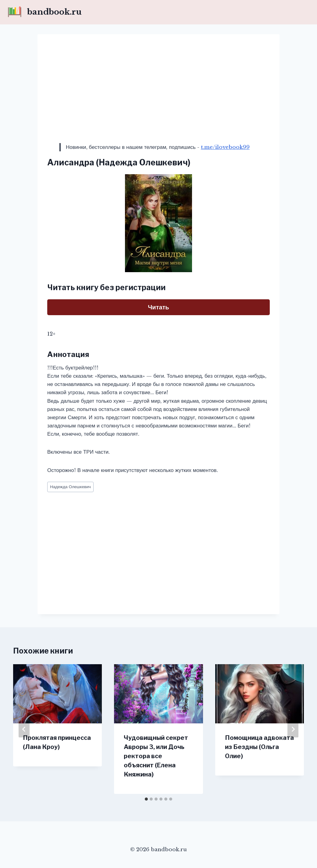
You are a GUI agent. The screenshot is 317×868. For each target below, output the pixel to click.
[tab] (146, 799)
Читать (158, 307)
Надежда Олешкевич (70, 487)
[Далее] (293, 729)
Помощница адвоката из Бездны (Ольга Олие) (259, 747)
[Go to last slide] (24, 729)
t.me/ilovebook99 (225, 147)
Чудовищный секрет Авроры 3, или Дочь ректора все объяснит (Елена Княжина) (156, 756)
